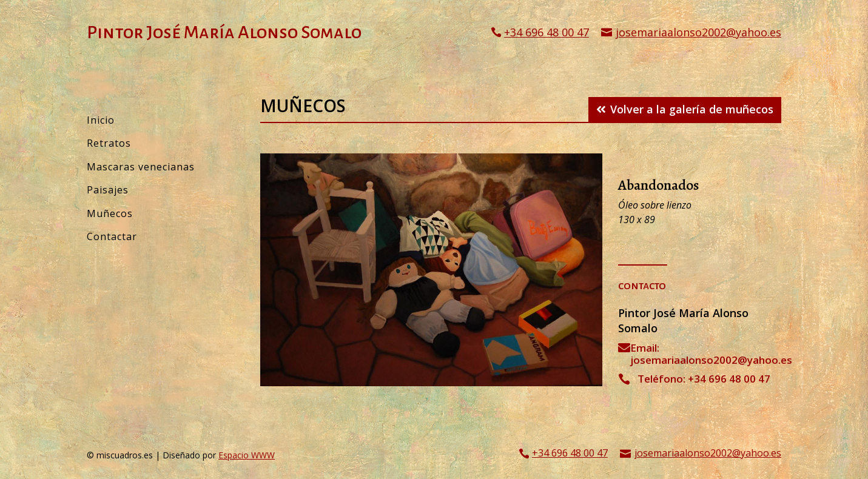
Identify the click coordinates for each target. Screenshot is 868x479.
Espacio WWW (247, 455)
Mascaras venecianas (141, 167)
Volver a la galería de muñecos (692, 109)
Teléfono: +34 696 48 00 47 (704, 379)
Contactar (112, 236)
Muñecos (110, 213)
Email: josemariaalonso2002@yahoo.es (711, 354)
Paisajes (108, 190)
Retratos (109, 143)
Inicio (101, 120)
